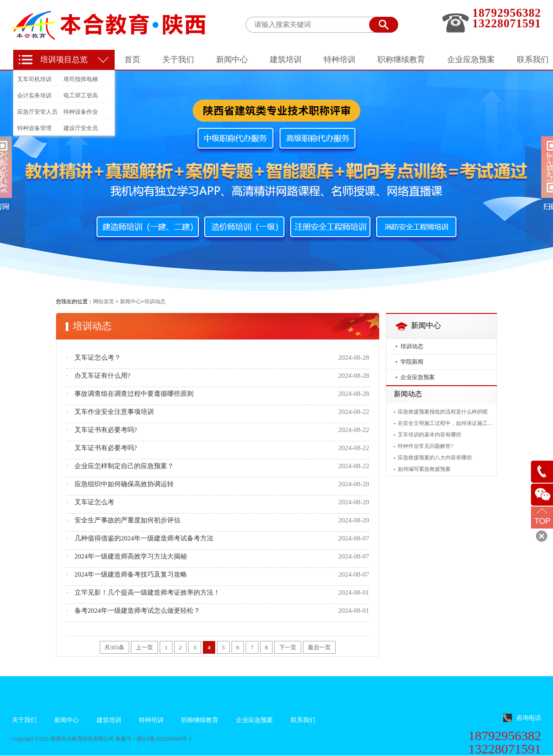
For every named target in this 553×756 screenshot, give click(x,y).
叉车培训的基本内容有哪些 (430, 435)
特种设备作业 (81, 112)
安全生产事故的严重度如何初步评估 (127, 520)
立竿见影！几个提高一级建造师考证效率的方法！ (147, 592)
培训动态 (412, 346)
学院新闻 (412, 362)
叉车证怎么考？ (98, 358)
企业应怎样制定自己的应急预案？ (124, 466)
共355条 (115, 647)
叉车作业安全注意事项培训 (114, 412)
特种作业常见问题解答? (425, 446)
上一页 (144, 647)
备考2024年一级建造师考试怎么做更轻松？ (137, 611)
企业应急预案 (418, 377)
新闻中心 (131, 302)
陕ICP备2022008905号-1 (164, 739)
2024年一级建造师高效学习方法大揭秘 (131, 556)
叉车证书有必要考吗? (106, 430)
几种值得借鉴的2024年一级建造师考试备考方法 (144, 538)
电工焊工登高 (81, 95)
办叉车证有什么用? (103, 376)
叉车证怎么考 (94, 502)
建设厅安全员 (81, 128)
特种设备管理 (34, 128)
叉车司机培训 (34, 79)
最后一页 (319, 647)
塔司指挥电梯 (81, 79)
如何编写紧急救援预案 (424, 469)
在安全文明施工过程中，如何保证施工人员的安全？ (445, 423)
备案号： (126, 739)
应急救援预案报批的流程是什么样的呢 (443, 412)
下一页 (288, 647)
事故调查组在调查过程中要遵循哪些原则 (134, 394)
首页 (132, 60)
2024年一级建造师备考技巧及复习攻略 (131, 574)
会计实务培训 (34, 95)
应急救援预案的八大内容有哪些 (435, 458)
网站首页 (104, 302)
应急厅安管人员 (37, 112)
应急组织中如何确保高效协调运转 (124, 484)
